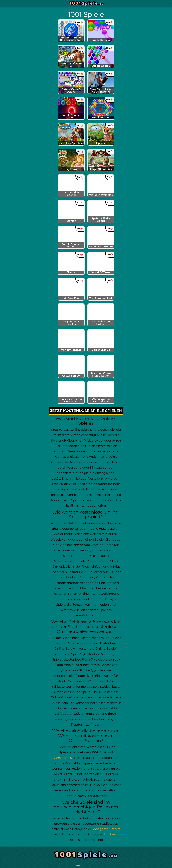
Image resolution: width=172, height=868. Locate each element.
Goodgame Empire (106, 829)
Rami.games (62, 758)
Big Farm (110, 834)
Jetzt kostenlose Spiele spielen (86, 411)
